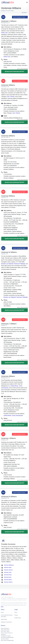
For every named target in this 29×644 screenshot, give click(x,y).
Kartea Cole (4, 33)
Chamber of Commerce (6, 622)
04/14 (5, 630)
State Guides (4, 619)
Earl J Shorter (11, 97)
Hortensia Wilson (7, 580)
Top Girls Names (5, 639)
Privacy (16, 615)
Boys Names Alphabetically (7, 640)
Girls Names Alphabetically (7, 637)
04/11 (5, 631)
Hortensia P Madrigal (20, 264)
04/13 (8, 630)
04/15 (2, 630)
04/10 (8, 631)
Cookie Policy (18, 618)
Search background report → (20, 17)
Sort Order (24, 12)
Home (2, 612)
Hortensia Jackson (7, 582)
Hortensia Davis (6, 577)
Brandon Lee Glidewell (7, 264)
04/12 (2, 631)
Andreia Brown (14, 386)
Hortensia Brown (6, 575)
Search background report (14, 72)
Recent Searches (5, 628)
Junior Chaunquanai (17, 416)
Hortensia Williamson (7, 565)
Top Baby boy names (6, 636)
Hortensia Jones (6, 572)
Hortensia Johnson (7, 570)
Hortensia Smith (6, 568)
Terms (16, 612)
